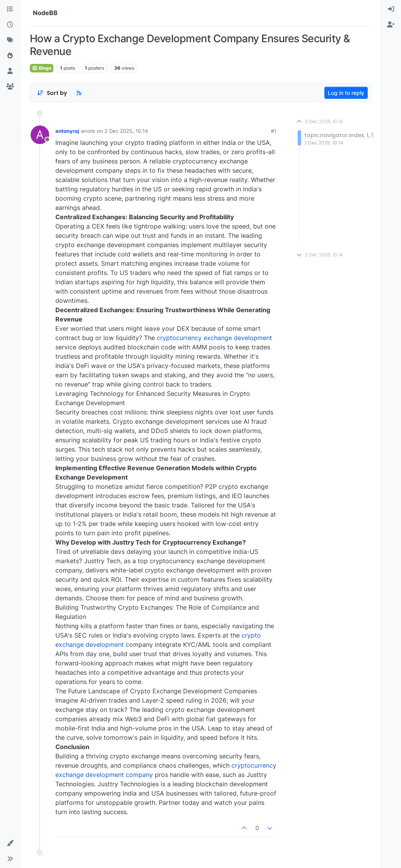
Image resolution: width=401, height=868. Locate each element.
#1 (274, 131)
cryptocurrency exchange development (214, 338)
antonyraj (67, 131)
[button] (10, 843)
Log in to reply (346, 93)
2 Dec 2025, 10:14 (126, 131)
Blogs (42, 68)
